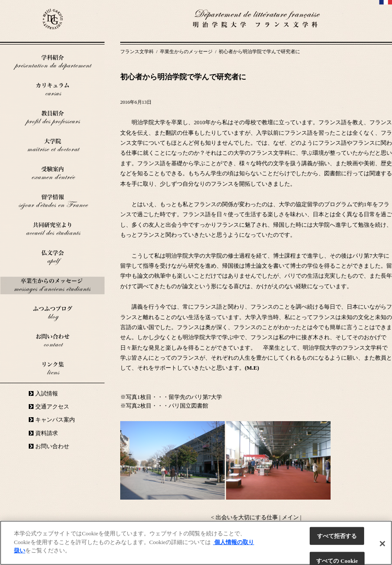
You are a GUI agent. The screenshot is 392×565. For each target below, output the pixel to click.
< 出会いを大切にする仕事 (244, 517)
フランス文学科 (138, 51)
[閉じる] (382, 544)
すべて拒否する (337, 536)
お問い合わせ (52, 446)
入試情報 (47, 393)
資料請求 (47, 433)
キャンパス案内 (55, 420)
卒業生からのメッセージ (187, 51)
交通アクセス (52, 407)
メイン (290, 517)
